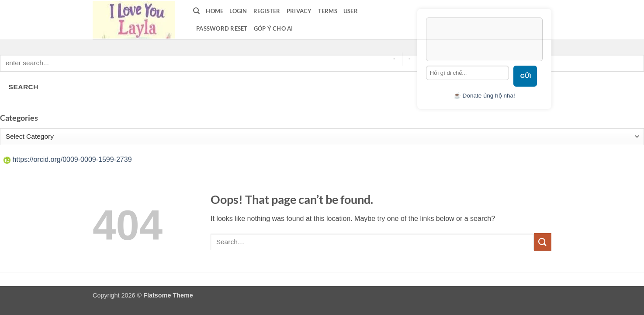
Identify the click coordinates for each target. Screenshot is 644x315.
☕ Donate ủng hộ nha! (484, 96)
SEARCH (24, 87)
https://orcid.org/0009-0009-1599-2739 (68, 159)
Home (215, 11)
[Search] (196, 11)
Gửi (526, 76)
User (351, 11)
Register (267, 11)
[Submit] (543, 242)
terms (328, 11)
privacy (299, 11)
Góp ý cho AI (274, 28)
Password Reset (222, 28)
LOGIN (238, 11)
